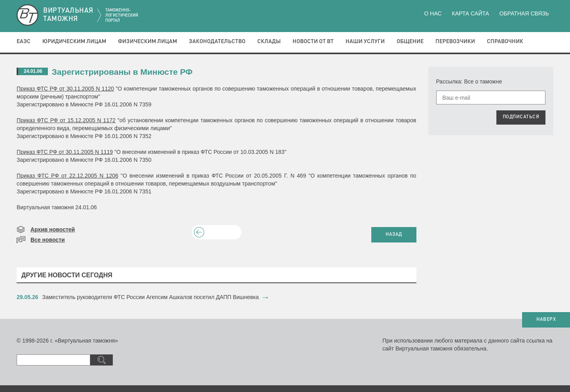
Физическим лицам (147, 42)
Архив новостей (53, 229)
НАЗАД (394, 235)
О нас (433, 13)
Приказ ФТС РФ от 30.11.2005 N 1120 (65, 89)
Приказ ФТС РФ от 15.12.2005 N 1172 (66, 120)
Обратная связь (524, 13)
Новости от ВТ (313, 42)
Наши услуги (365, 42)
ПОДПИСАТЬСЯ (521, 117)
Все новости (48, 240)
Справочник (505, 42)
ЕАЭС (24, 42)
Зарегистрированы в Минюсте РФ (122, 72)
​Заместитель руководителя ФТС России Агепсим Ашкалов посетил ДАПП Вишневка (151, 297)
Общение (410, 42)
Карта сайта (470, 13)
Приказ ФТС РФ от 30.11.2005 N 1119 (65, 152)
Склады (269, 42)
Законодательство (217, 42)
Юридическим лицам (74, 42)
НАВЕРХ (546, 320)
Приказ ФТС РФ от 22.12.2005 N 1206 (67, 176)
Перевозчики (455, 42)
